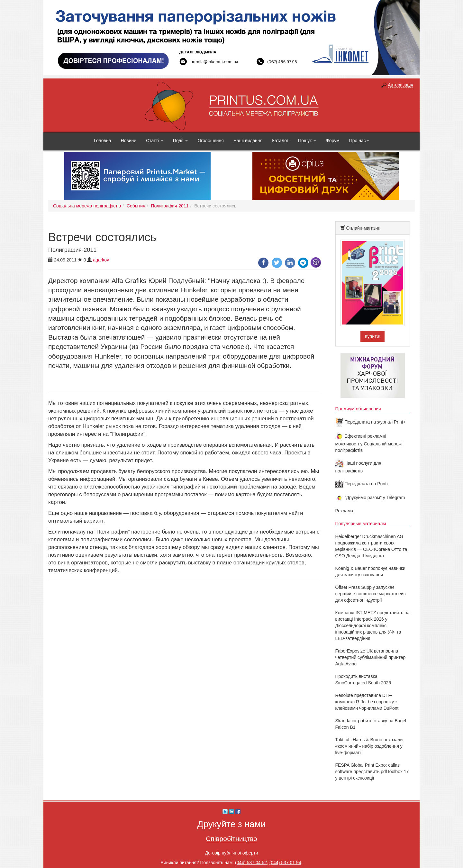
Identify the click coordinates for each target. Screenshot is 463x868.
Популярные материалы (361, 524)
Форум (333, 141)
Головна (102, 141)
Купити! (372, 336)
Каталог (280, 141)
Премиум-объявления (358, 409)
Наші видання (248, 141)
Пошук (307, 141)
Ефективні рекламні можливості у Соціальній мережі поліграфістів (369, 443)
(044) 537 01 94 (285, 863)
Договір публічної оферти (231, 853)
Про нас (359, 141)
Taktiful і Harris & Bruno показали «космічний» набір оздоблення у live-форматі (369, 746)
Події (181, 141)
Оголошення (210, 141)
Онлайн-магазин (363, 228)
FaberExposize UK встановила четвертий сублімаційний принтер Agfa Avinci (371, 657)
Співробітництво (232, 839)
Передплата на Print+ (362, 484)
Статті (155, 141)
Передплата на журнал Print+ (371, 422)
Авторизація (400, 85)
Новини (128, 141)
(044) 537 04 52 (251, 863)
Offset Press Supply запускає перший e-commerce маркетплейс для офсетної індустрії (371, 594)
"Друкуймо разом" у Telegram (370, 498)
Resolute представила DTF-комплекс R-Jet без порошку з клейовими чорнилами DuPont (367, 702)
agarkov (101, 260)
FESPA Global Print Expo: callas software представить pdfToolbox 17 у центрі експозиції (372, 772)
